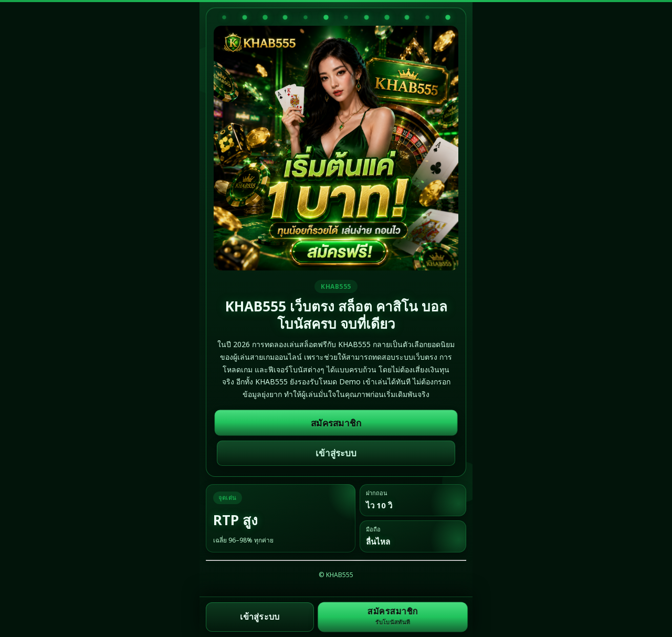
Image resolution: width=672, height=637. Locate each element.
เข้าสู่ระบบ (336, 453)
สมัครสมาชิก (336, 422)
